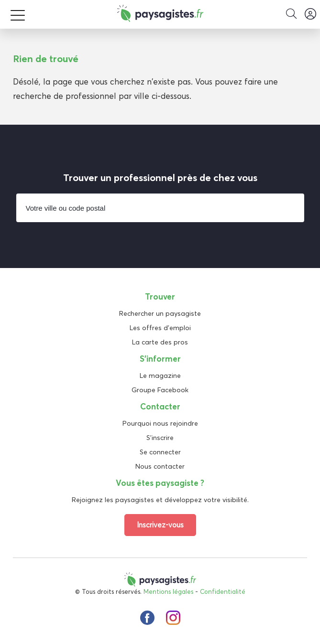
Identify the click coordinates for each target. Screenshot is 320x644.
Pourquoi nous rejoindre (160, 423)
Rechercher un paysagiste (160, 313)
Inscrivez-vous (160, 525)
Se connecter (160, 452)
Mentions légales (168, 591)
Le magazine (160, 376)
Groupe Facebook (160, 390)
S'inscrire (160, 438)
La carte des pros (160, 342)
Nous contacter (160, 466)
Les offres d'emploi (160, 328)
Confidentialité (223, 591)
